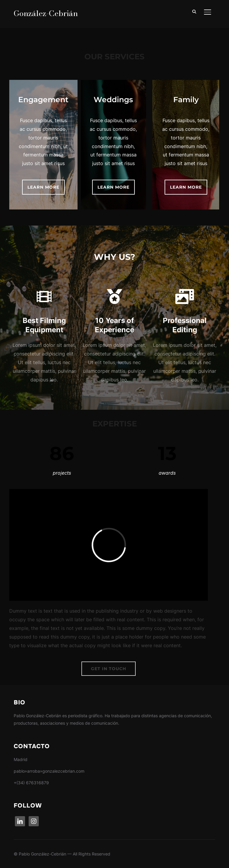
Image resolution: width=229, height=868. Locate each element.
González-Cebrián (46, 13)
